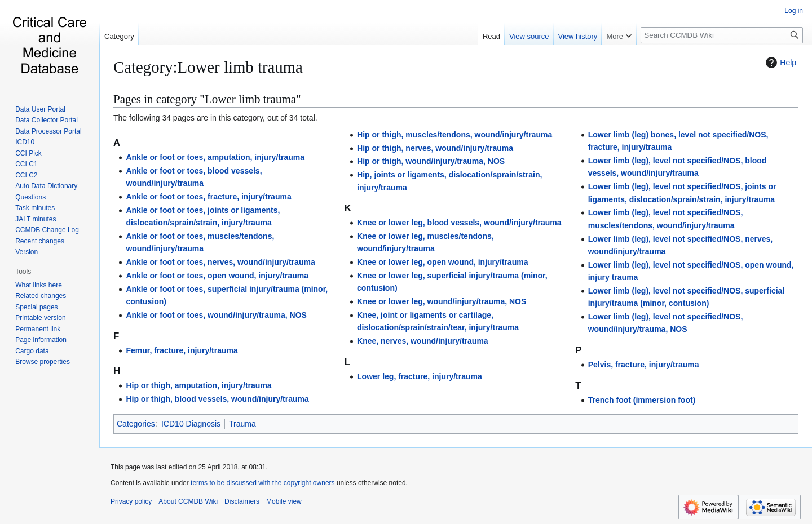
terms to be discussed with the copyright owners (262, 483)
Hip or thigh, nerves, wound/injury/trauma (435, 148)
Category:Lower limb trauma (208, 67)
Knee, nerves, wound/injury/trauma (423, 341)
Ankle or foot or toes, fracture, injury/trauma (208, 197)
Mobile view (284, 501)
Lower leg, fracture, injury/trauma (420, 376)
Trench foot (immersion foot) (642, 400)
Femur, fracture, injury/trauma (182, 350)
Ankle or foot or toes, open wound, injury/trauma (217, 276)
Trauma (242, 424)
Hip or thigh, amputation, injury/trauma (198, 385)
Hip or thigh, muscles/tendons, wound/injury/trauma (454, 135)
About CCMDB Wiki (188, 501)
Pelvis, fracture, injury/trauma (644, 365)
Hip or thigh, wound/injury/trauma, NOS (431, 161)
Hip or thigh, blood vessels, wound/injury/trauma (217, 399)
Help (780, 63)
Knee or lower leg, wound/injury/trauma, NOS (442, 301)
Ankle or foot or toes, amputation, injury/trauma (215, 157)
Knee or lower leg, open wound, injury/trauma (442, 262)
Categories (136, 424)
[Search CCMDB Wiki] (722, 35)
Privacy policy (131, 501)
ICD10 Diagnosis (191, 424)
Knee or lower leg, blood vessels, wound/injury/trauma (459, 223)
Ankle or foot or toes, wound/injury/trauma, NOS (216, 315)
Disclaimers (242, 501)
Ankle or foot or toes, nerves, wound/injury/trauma (220, 262)
